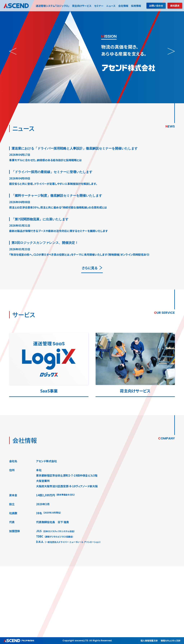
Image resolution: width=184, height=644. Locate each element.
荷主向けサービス (82, 6)
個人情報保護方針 (149, 641)
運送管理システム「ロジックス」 (53, 6)
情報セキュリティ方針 (171, 641)
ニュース (111, 6)
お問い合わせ (156, 6)
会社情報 (123, 6)
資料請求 (175, 6)
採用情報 (136, 6)
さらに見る (90, 268)
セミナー (99, 6)
